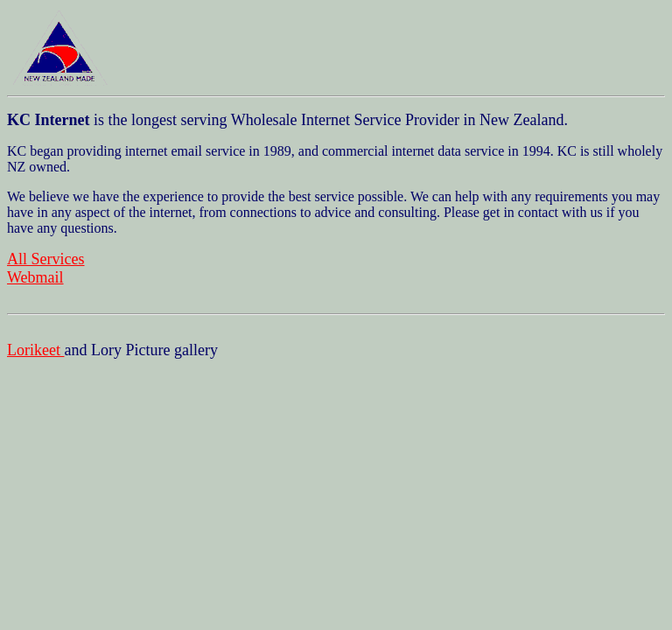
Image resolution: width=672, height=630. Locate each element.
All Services (45, 259)
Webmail (35, 277)
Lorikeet (35, 350)
